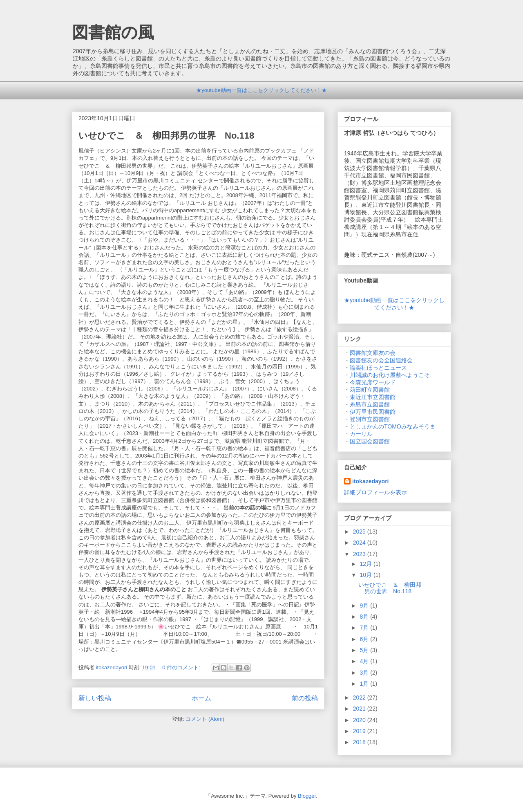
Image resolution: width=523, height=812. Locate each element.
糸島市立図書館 (370, 404)
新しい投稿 (95, 698)
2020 (360, 720)
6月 (365, 639)
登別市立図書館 (370, 419)
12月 (366, 564)
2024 (360, 543)
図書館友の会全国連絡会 (381, 360)
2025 (360, 532)
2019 (360, 731)
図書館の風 (113, 32)
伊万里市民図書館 (373, 412)
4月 (365, 661)
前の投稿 (305, 698)
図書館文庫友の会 (373, 353)
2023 (360, 554)
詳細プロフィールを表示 (375, 492)
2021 (360, 709)
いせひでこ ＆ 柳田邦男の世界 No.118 (180, 136)
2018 (360, 742)
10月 (366, 575)
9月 (365, 606)
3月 (365, 673)
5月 (365, 650)
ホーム (201, 698)
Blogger (307, 796)
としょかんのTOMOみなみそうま (393, 426)
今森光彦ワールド (373, 382)
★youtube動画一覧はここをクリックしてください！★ (261, 90)
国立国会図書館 (370, 441)
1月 (365, 684)
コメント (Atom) (205, 719)
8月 (365, 617)
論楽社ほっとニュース (378, 368)
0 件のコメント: (182, 667)
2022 (360, 698)
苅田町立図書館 (370, 390)
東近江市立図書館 (373, 397)
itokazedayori (370, 481)
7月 (365, 628)
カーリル (361, 434)
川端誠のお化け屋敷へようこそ (390, 375)
